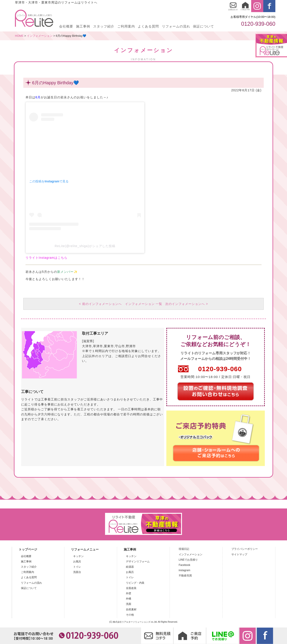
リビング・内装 (135, 583)
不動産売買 (185, 576)
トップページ (28, 550)
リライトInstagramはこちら (46, 258)
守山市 (120, 347)
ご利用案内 (126, 26)
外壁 (129, 594)
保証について (203, 26)
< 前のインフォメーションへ (100, 304)
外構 (129, 599)
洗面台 (77, 572)
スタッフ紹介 (104, 26)
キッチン (78, 557)
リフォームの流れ (176, 26)
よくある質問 (148, 26)
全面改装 (131, 589)
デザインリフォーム (138, 562)
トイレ (77, 567)
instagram (184, 571)
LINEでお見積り (188, 560)
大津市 (87, 347)
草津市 (98, 347)
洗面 (129, 604)
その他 (130, 615)
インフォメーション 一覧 (144, 304)
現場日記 (184, 549)
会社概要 (66, 26)
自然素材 (131, 610)
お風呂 (77, 562)
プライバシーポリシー (245, 549)
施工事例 (83, 26)
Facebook (184, 565)
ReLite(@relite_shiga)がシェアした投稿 (85, 246)
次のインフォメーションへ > (187, 304)
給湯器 (130, 567)
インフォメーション (191, 555)
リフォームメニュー (85, 550)
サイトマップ (239, 555)
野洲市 (131, 347)
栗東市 (109, 347)
